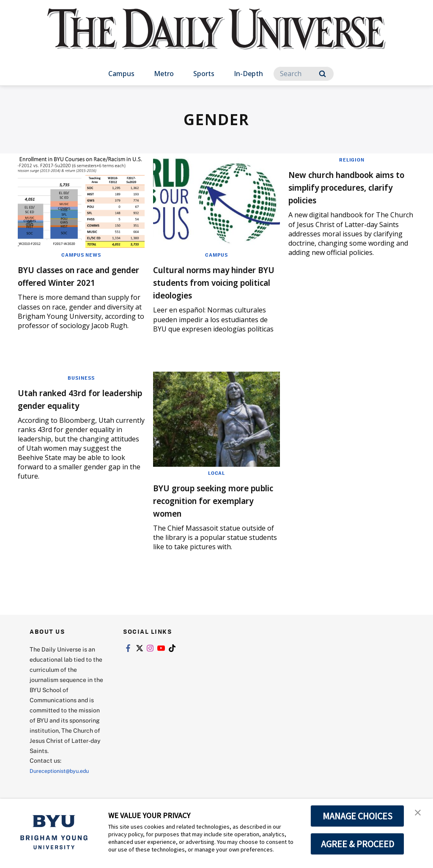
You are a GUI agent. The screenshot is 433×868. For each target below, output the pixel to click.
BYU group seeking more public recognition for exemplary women (215, 513)
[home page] (216, 38)
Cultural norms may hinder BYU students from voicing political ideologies (206, 288)
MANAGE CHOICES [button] (358, 816)
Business (81, 390)
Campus (121, 74)
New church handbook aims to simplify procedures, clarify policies (345, 193)
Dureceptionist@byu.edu (64, 783)
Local (217, 485)
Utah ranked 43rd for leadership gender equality (71, 418)
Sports (204, 74)
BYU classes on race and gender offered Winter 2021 (77, 282)
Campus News (81, 255)
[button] (419, 814)
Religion (352, 159)
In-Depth (248, 74)
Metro (164, 74)
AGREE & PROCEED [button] (358, 844)
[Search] (304, 74)
